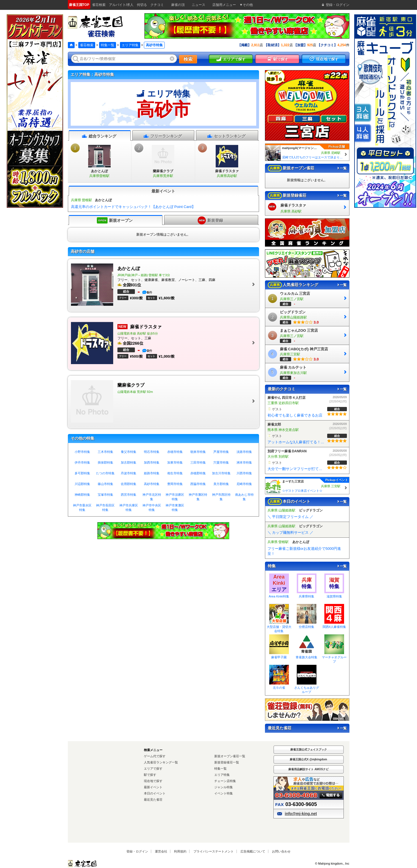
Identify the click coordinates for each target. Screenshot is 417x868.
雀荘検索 (87, 45)
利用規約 (180, 851)
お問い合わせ (281, 851)
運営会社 (161, 851)
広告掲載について (253, 851)
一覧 (342, 168)
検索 (188, 59)
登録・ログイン (137, 851)
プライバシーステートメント (214, 851)
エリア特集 (130, 45)
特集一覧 (108, 45)
